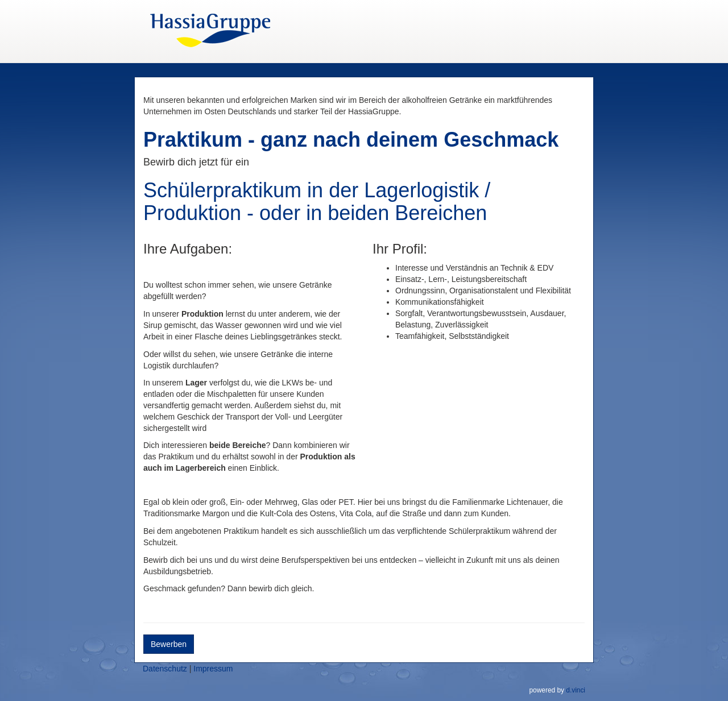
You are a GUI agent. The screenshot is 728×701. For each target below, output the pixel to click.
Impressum (213, 669)
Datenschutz (165, 669)
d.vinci (576, 690)
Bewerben (169, 644)
